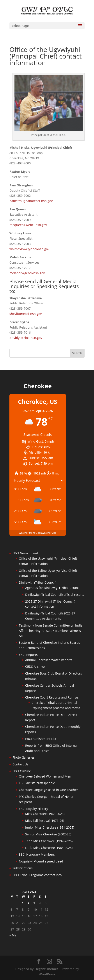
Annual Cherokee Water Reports (49, 660)
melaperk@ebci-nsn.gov (27, 273)
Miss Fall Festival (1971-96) (45, 821)
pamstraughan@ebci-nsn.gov (31, 201)
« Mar (14, 935)
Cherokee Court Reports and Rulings (52, 697)
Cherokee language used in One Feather (48, 790)
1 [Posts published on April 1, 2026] (23, 903)
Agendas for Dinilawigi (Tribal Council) (53, 588)
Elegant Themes (46, 969)
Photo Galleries (24, 757)
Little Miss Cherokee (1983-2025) (49, 848)
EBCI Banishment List (41, 739)
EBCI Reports (28, 655)
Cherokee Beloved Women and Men (45, 776)
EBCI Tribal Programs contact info (37, 875)
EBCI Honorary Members (37, 854)
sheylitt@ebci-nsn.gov (26, 314)
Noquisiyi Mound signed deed (41, 861)
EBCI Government (25, 553)
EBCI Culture (22, 771)
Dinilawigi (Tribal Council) (38, 582)
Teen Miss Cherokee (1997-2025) (49, 841)
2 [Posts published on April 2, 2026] (28, 903)
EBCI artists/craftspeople (37, 783)
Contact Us (20, 764)
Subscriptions (23, 868)
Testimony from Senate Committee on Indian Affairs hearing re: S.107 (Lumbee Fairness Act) (52, 631)
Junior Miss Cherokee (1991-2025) (50, 827)
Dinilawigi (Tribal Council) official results (55, 595)
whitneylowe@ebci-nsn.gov (29, 249)
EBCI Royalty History (33, 809)
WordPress (47, 974)
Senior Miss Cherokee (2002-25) (48, 834)
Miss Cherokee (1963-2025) (45, 814)
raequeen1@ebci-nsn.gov (28, 225)
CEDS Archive (35, 667)
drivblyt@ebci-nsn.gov (26, 338)
